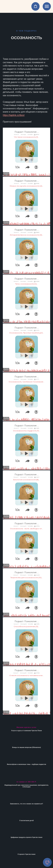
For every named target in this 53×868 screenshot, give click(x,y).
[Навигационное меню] (47, 6)
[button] (35, 6)
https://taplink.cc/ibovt (14, 115)
